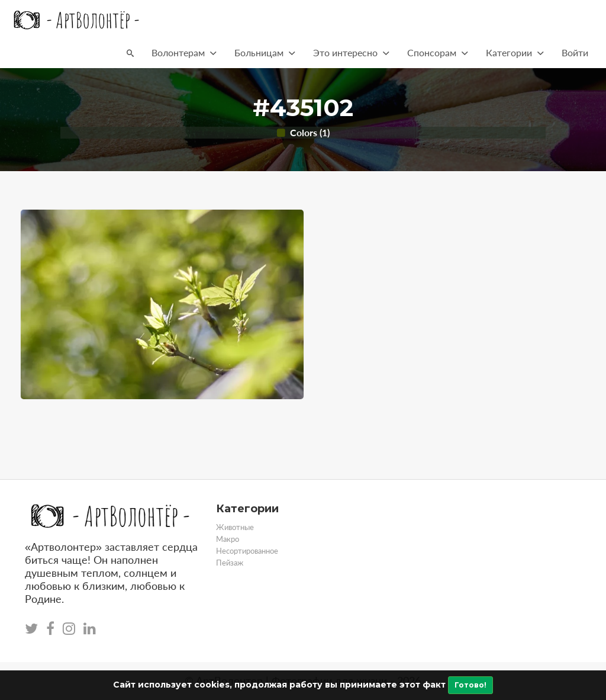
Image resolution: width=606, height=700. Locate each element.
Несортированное (247, 551)
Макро (228, 539)
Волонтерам (184, 52)
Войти (575, 52)
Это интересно (351, 52)
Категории (515, 52)
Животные (235, 527)
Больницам (265, 52)
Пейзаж (230, 563)
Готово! (470, 685)
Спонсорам (438, 52)
